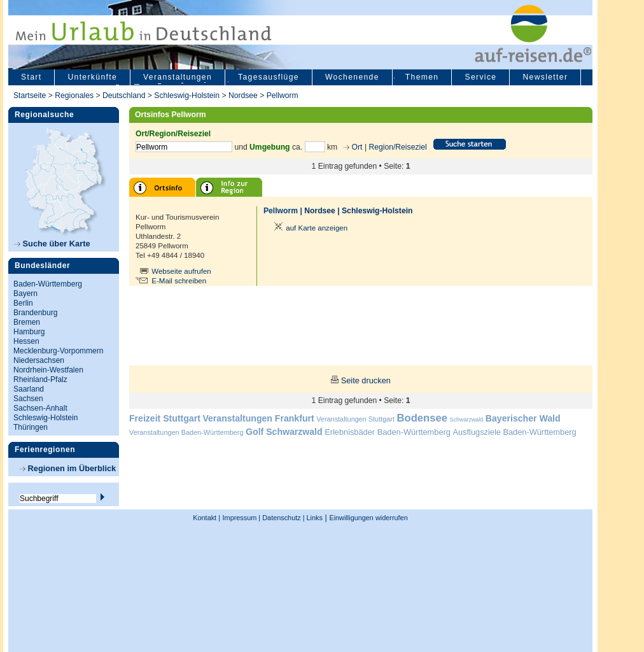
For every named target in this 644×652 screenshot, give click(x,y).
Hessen (26, 341)
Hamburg (29, 332)
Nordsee (243, 96)
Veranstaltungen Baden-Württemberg (186, 432)
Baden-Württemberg (48, 284)
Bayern (25, 294)
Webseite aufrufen (181, 271)
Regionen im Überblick (68, 468)
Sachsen (28, 399)
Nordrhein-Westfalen (48, 370)
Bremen (27, 322)
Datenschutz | (282, 518)
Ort (356, 147)
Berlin (23, 303)
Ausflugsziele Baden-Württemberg (514, 432)
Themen (422, 77)
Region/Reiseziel (397, 147)
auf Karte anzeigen (309, 228)
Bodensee (422, 418)
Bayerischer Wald (523, 418)
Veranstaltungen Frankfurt (258, 418)
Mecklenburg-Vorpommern (58, 351)
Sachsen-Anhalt (40, 408)
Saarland (29, 389)
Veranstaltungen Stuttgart (355, 419)
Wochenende (352, 77)
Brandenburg (35, 313)
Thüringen (31, 427)
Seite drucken (366, 380)
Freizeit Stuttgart (165, 418)
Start (31, 77)
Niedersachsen (39, 360)
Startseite (30, 96)
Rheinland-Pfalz (40, 379)
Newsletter (545, 77)
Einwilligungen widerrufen (368, 518)
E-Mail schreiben (179, 281)
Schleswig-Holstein (187, 96)
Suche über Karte (52, 244)
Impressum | (242, 518)
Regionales (74, 96)
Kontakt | (206, 518)
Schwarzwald (467, 420)
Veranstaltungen (178, 77)
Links (314, 518)
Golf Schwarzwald (284, 432)
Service (480, 77)
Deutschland (124, 96)
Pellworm (283, 96)
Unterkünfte (92, 77)
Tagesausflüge (269, 77)
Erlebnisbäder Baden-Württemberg (388, 432)
